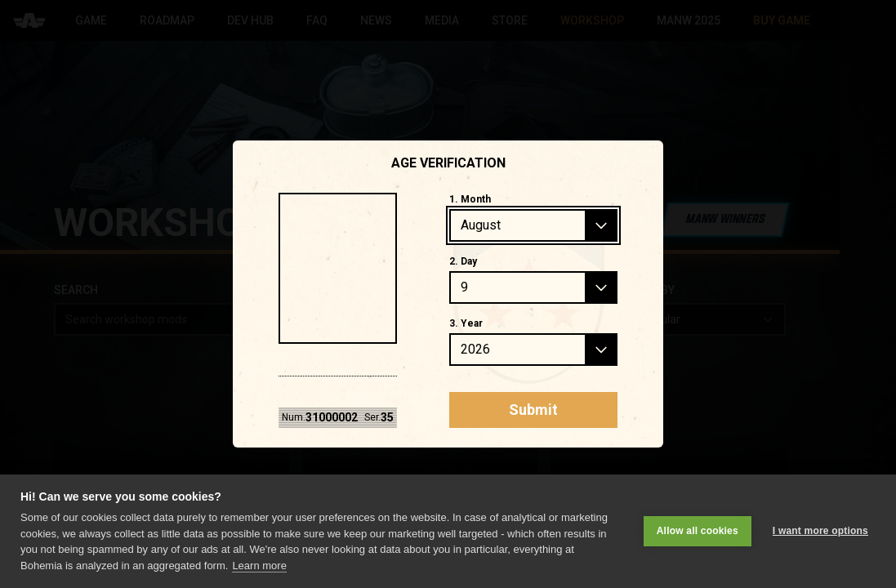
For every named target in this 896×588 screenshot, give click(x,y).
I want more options (820, 531)
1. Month (470, 199)
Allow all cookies (698, 531)
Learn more (259, 566)
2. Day (463, 261)
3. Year (466, 323)
